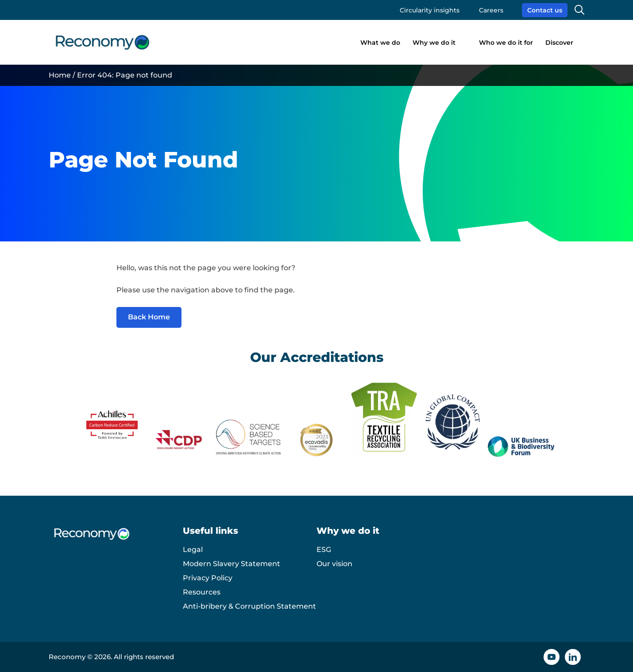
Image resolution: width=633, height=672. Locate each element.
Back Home (149, 317)
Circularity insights (430, 10)
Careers (491, 10)
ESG (324, 550)
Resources (202, 592)
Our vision (334, 564)
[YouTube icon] (552, 657)
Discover (559, 43)
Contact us (545, 10)
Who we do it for (506, 43)
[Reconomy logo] (102, 42)
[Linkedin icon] (573, 657)
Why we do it (434, 43)
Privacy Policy (208, 578)
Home (60, 75)
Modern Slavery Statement (232, 564)
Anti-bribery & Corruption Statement (249, 606)
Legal (193, 550)
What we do (380, 43)
